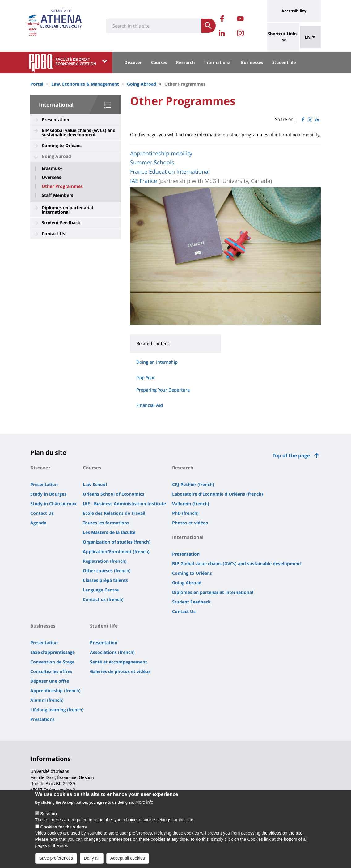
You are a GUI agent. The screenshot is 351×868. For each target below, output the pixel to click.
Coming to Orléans (62, 145)
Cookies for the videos (63, 827)
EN (310, 37)
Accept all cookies (128, 858)
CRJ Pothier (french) (193, 484)
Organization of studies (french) (117, 542)
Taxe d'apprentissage (53, 652)
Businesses (252, 62)
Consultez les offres (51, 671)
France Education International (170, 171)
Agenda (38, 523)
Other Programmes (62, 186)
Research (186, 62)
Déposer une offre (50, 681)
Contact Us (53, 233)
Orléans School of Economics (114, 494)
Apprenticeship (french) (55, 690)
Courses (159, 62)
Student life (284, 62)
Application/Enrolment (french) (116, 551)
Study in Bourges (48, 494)
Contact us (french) (103, 599)
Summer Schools (152, 162)
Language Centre (101, 590)
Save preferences (56, 858)
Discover (133, 62)
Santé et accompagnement (118, 662)
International (218, 62)
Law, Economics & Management (85, 84)
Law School (95, 484)
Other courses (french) (107, 571)
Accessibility (294, 11)
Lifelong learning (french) (57, 710)
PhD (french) (185, 513)
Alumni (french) (47, 700)
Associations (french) (112, 652)
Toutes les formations (106, 523)
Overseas (51, 177)
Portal (37, 84)
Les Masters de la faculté (109, 532)
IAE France (144, 181)
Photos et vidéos (190, 523)
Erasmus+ (52, 168)
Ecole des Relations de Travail (114, 513)
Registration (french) (105, 561)
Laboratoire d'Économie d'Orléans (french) (218, 494)
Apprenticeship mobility (161, 153)
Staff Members (57, 195)
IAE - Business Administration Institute (124, 504)
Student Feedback (61, 223)
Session (49, 814)
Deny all (92, 858)
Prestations (42, 719)
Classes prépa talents (105, 580)
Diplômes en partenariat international (68, 210)
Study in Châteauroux (53, 504)
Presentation (55, 119)
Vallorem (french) (191, 504)
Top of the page (291, 455)
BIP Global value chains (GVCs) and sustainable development (79, 132)
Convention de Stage (52, 662)
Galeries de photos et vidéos (120, 671)
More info (144, 802)
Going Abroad (142, 84)
